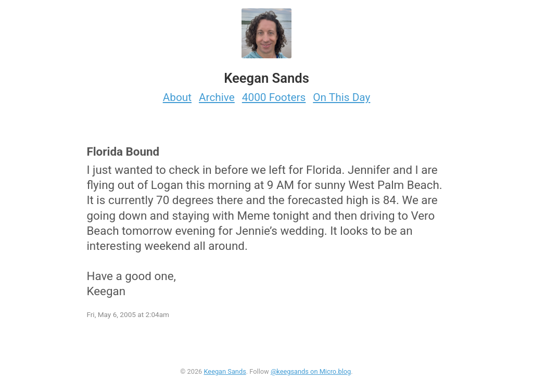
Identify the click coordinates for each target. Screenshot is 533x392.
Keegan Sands (225, 371)
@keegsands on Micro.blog (311, 371)
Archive (217, 97)
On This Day (341, 97)
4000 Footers (274, 97)
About (177, 97)
